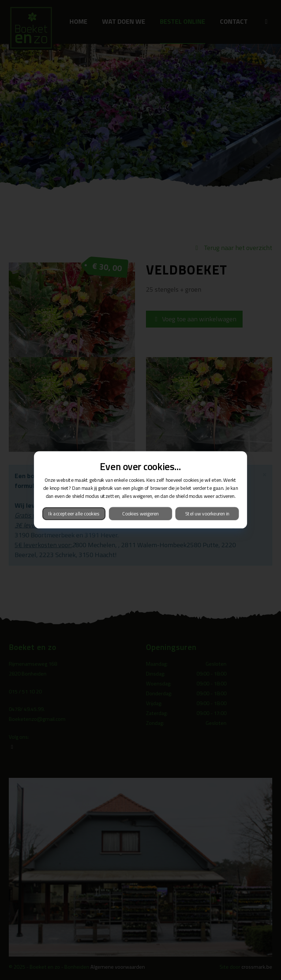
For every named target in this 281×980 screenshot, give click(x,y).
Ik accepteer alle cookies (74, 514)
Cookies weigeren (140, 514)
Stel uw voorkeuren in (207, 514)
